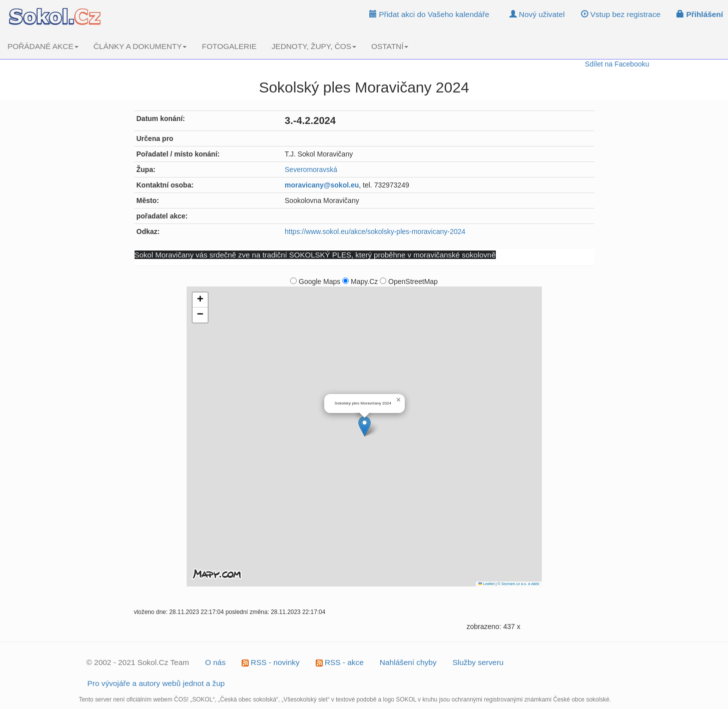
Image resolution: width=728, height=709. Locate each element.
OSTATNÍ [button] (390, 46)
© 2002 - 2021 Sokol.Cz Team (138, 662)
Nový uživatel (537, 14)
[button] (365, 426)
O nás (215, 662)
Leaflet (486, 584)
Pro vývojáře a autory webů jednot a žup (156, 683)
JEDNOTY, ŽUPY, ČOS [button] (314, 46)
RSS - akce (340, 662)
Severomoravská (311, 169)
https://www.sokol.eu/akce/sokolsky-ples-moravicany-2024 (375, 231)
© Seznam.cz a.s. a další (518, 584)
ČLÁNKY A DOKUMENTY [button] (140, 46)
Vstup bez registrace (621, 14)
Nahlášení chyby (408, 662)
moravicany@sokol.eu (322, 185)
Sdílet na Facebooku (617, 64)
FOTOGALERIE (229, 46)
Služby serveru (478, 662)
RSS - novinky (271, 662)
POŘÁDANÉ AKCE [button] (43, 46)
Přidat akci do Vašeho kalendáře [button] (429, 14)
